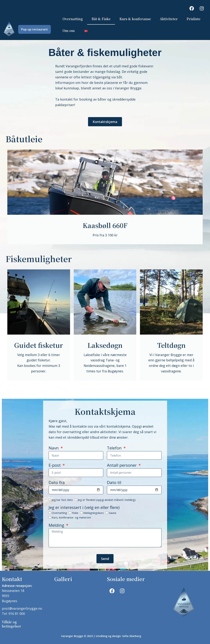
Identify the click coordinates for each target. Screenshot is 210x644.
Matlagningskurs (94, 513)
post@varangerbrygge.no (22, 608)
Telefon (115, 448)
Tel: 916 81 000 (13, 614)
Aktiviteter (169, 19)
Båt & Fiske (101, 19)
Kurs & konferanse (135, 19)
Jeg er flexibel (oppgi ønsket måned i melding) (107, 500)
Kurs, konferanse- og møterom (71, 518)
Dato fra (57, 483)
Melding (57, 526)
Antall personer (122, 466)
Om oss (69, 30)
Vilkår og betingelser (11, 624)
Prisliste (193, 19)
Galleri (63, 579)
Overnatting (73, 19)
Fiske (75, 513)
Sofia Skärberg (132, 636)
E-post (55, 466)
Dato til (114, 483)
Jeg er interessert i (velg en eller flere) (84, 508)
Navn (54, 448)
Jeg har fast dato (62, 500)
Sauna (112, 513)
